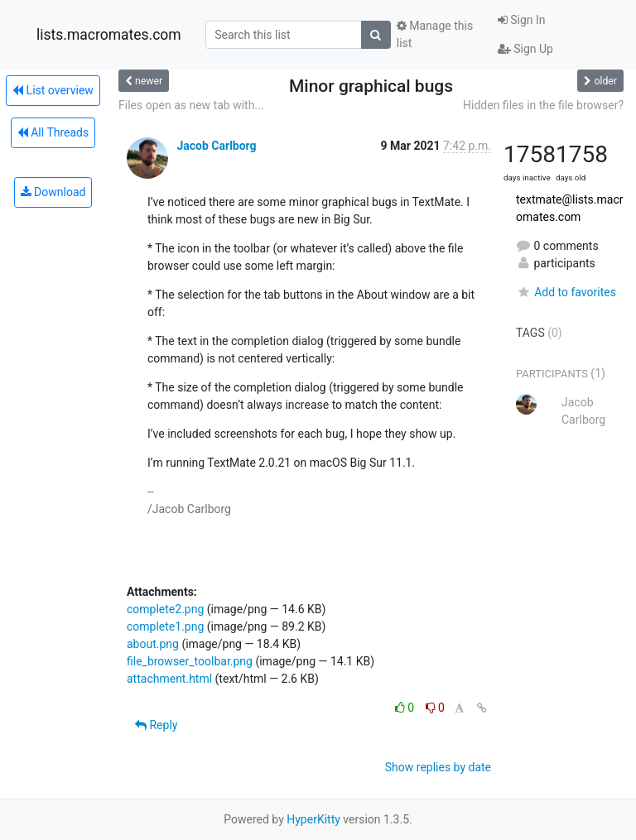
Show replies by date (438, 767)
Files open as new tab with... (191, 105)
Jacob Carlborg (216, 146)
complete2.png (165, 609)
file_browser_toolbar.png (190, 661)
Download (53, 192)
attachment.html (169, 679)
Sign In (522, 20)
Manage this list (435, 34)
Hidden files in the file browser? (543, 105)
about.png (153, 644)
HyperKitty (313, 819)
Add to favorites (566, 292)
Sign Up (525, 49)
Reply (156, 725)
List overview (53, 90)
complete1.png (165, 626)
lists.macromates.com (109, 35)
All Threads (53, 132)
